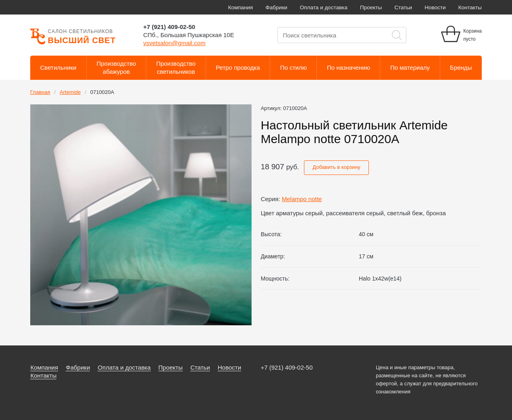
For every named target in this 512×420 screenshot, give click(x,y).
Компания (241, 7)
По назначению (349, 68)
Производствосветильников (176, 68)
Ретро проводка (238, 68)
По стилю (293, 68)
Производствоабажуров (117, 68)
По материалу (410, 68)
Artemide (70, 92)
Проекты (371, 7)
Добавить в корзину (336, 167)
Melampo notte (302, 199)
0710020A (102, 92)
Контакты (470, 7)
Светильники (58, 68)
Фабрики (277, 7)
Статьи (403, 7)
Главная (40, 92)
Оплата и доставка (324, 7)
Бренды (461, 68)
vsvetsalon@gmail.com (174, 43)
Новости (435, 7)
